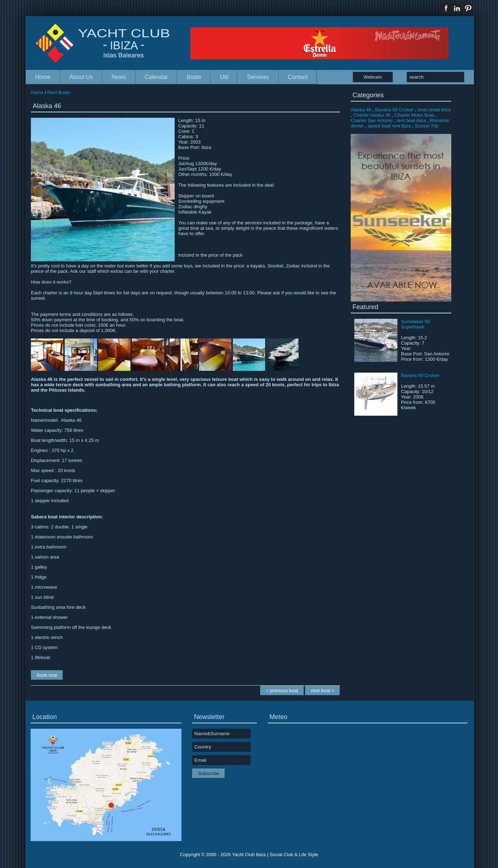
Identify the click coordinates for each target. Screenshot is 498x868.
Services (258, 77)
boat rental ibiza (434, 110)
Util (224, 77)
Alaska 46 (361, 110)
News (119, 77)
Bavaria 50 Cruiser (395, 110)
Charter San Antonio (372, 120)
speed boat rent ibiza (389, 126)
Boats (194, 77)
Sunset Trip (427, 126)
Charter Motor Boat (414, 115)
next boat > (322, 690)
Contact (298, 77)
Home (43, 77)
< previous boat (282, 690)
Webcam (373, 77)
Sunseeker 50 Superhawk (415, 324)
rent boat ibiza (411, 120)
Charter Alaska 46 (372, 115)
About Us (81, 77)
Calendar (156, 77)
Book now (47, 675)
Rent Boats (59, 92)
